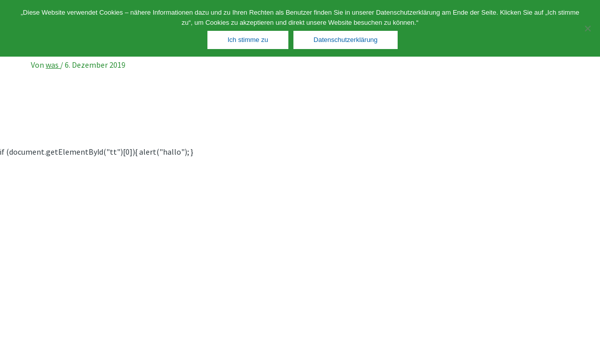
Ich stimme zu (248, 40)
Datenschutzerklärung (346, 40)
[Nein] (587, 28)
